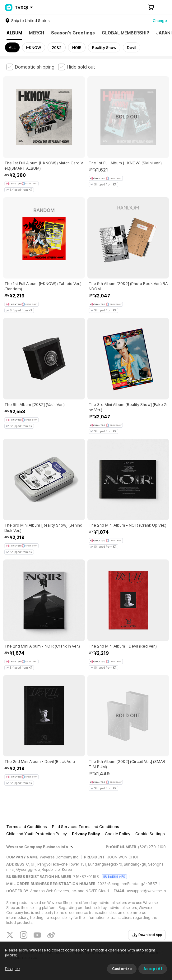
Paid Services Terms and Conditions (86, 827)
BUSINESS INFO (114, 877)
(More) (11, 955)
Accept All (153, 969)
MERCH (37, 33)
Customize (122, 969)
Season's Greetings (73, 33)
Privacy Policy (86, 834)
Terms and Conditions (27, 827)
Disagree (12, 969)
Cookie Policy (118, 834)
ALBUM (14, 33)
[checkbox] (30, 67)
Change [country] (160, 21)
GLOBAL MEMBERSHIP (126, 33)
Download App (147, 935)
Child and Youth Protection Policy (37, 834)
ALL (12, 48)
